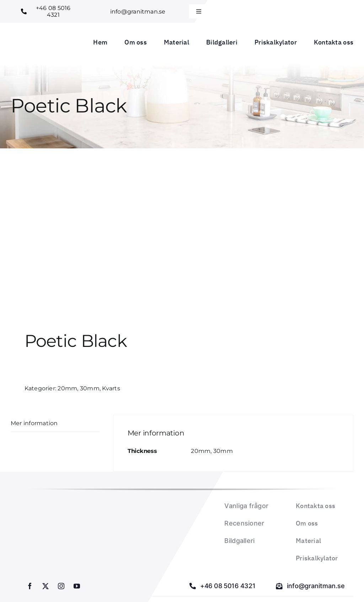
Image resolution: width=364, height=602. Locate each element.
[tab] (55, 424)
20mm (67, 388)
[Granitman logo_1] (39, 37)
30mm (90, 388)
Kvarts (111, 388)
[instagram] (61, 586)
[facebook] (30, 586)
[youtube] (77, 586)
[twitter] (45, 586)
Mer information (34, 423)
